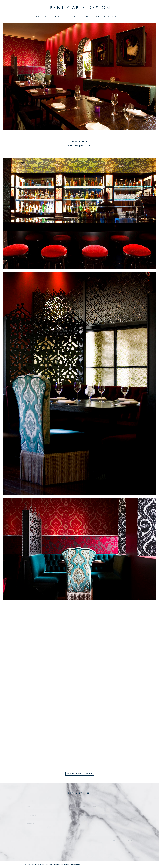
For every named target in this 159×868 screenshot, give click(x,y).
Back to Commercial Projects (80, 774)
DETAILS (86, 17)
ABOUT (47, 17)
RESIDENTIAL (74, 17)
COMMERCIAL (59, 17)
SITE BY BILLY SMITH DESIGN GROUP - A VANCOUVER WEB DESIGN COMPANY (60, 864)
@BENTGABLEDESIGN (114, 17)
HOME (38, 17)
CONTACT (97, 17)
